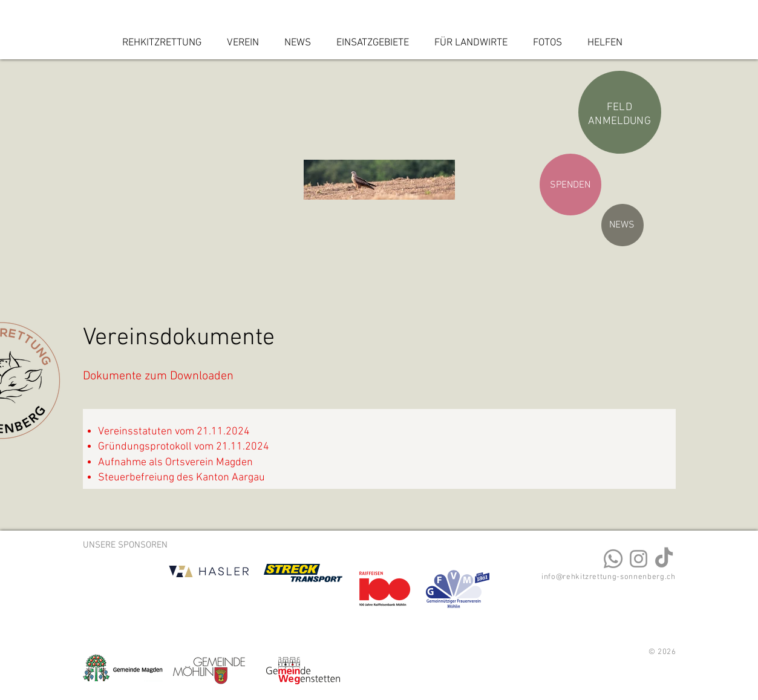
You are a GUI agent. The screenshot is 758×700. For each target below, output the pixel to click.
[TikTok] (664, 559)
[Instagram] (639, 559)
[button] (246, 43)
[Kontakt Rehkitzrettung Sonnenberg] (613, 559)
